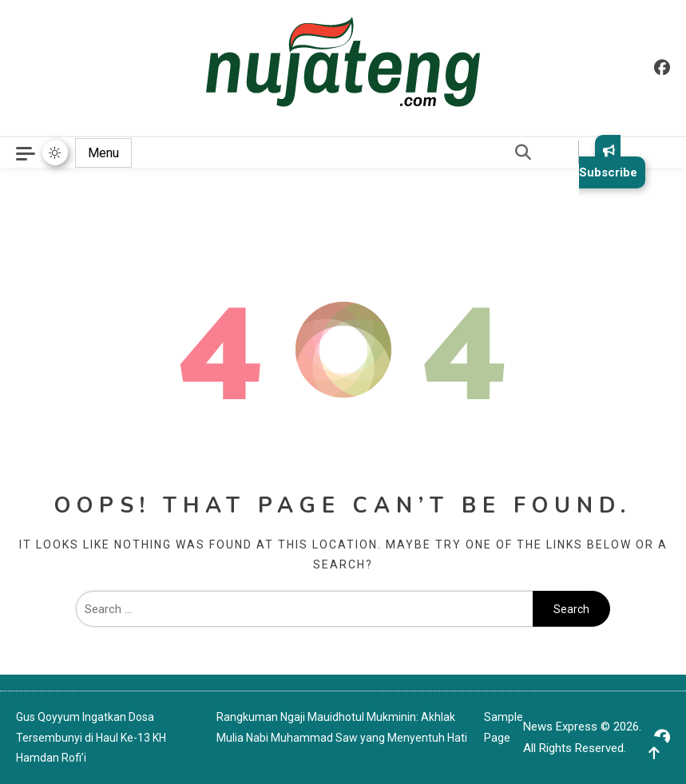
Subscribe (608, 162)
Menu (103, 153)
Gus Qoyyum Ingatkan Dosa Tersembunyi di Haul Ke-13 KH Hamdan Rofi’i (91, 737)
